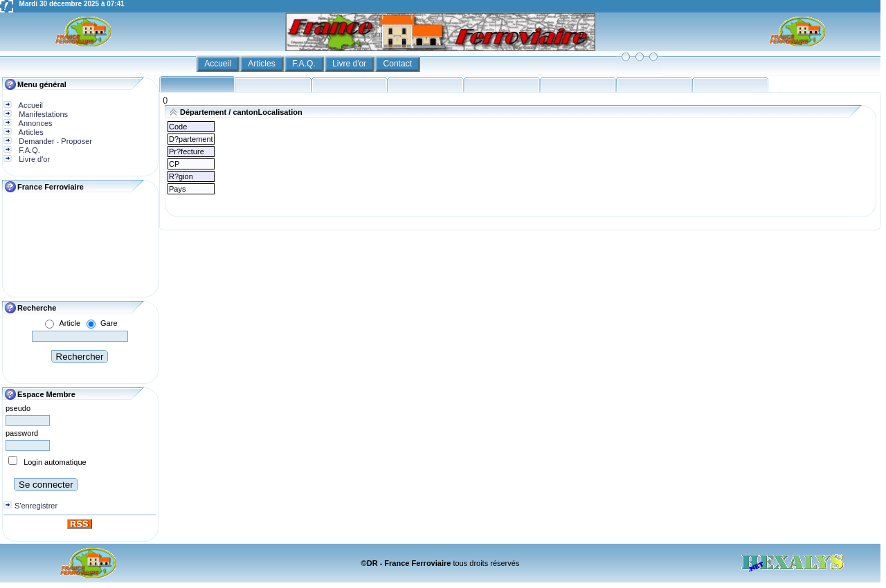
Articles (263, 64)
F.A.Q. (305, 64)
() (165, 100)
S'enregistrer (36, 506)
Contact (399, 64)
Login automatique (55, 462)
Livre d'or (350, 64)
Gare (109, 323)
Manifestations (42, 114)
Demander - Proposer (54, 141)
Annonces (34, 123)
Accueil (219, 64)
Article (70, 323)
